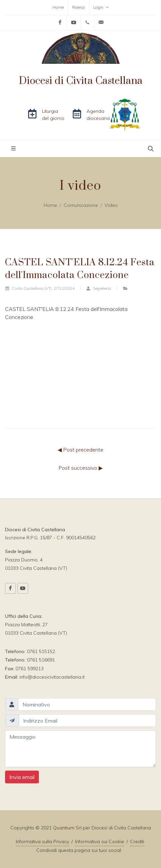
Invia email (22, 777)
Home (58, 7)
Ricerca (78, 7)
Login (101, 7)
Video (111, 205)
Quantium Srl (67, 828)
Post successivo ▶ (80, 468)
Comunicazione (81, 205)
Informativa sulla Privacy (42, 841)
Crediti (137, 841)
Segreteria (99, 288)
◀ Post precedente (80, 450)
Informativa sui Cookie (100, 841)
